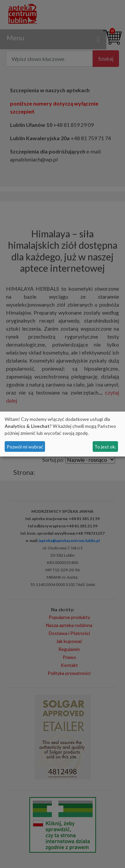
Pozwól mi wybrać (25, 447)
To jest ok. (105, 447)
